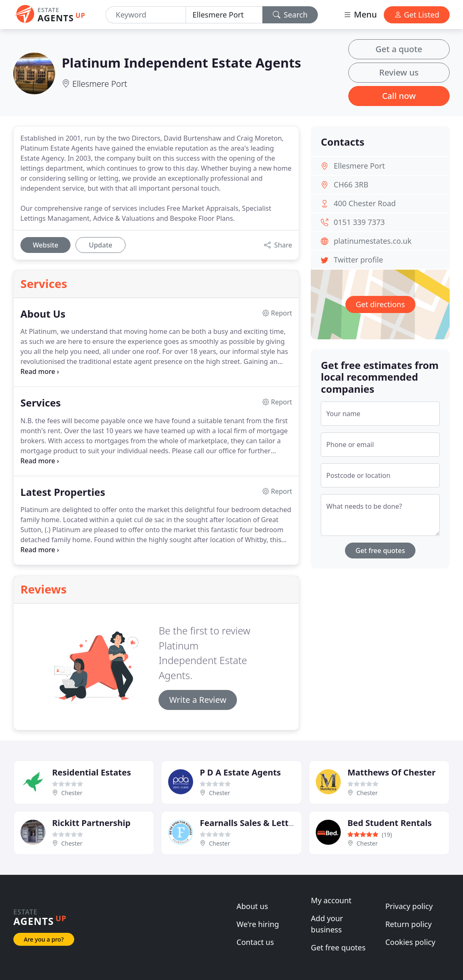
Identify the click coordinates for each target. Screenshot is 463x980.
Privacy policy (409, 906)
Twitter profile (358, 260)
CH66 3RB (351, 184)
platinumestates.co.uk (373, 241)
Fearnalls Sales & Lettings (253, 823)
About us (252, 906)
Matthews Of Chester (391, 772)
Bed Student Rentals (390, 823)
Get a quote (399, 49)
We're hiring (258, 924)
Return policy (409, 924)
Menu (360, 14)
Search (290, 15)
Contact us (255, 942)
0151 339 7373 (359, 222)
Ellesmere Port (100, 84)
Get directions (380, 304)
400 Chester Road (365, 203)
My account (331, 900)
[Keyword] (146, 15)
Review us (399, 72)
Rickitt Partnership (91, 823)
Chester (72, 793)
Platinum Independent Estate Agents (181, 63)
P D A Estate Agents (240, 772)
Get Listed (417, 15)
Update (101, 245)
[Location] (224, 15)
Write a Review (198, 700)
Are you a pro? (44, 939)
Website (45, 245)
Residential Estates (92, 772)
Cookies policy (410, 942)
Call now (399, 96)
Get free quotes (380, 551)
